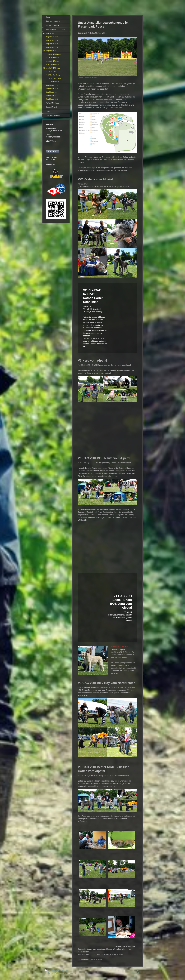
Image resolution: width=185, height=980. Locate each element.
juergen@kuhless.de (54, 137)
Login (138, 970)
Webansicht (135, 973)
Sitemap (65, 970)
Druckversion (53, 970)
